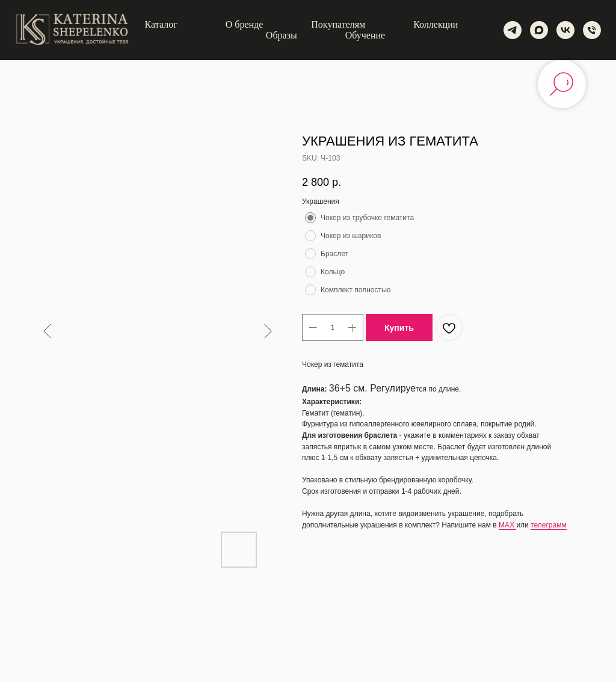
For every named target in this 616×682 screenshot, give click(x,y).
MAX (507, 525)
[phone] (592, 30)
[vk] (565, 30)
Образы (282, 35)
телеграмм (549, 525)
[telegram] (513, 30)
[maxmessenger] (539, 30)
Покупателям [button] (338, 24)
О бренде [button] (245, 24)
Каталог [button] (161, 24)
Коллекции (436, 24)
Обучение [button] (365, 35)
